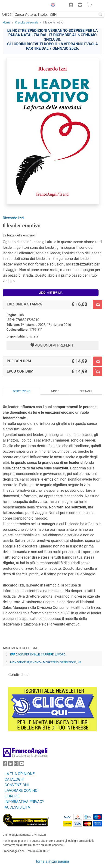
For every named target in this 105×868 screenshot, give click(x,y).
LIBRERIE (12, 796)
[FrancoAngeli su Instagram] (16, 765)
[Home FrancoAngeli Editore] (19, 6)
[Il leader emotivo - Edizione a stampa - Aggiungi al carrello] (98, 304)
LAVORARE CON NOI (22, 791)
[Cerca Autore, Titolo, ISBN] (55, 14)
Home (6, 23)
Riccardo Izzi (13, 218)
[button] (52, 6)
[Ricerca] (100, 14)
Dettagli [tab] (86, 391)
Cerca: (7, 14)
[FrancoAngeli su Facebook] (5, 765)
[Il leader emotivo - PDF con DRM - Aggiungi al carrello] (98, 361)
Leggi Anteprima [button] (51, 293)
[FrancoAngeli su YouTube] (22, 765)
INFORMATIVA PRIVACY (24, 802)
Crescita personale (27, 23)
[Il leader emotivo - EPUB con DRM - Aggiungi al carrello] (98, 371)
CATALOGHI (14, 779)
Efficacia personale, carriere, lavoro (38, 655)
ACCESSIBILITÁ (17, 807)
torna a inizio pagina (52, 861)
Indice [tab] (55, 391)
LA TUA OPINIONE (20, 774)
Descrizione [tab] (22, 391)
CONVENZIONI (17, 785)
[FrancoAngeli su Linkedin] (11, 765)
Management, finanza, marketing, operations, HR (46, 662)
